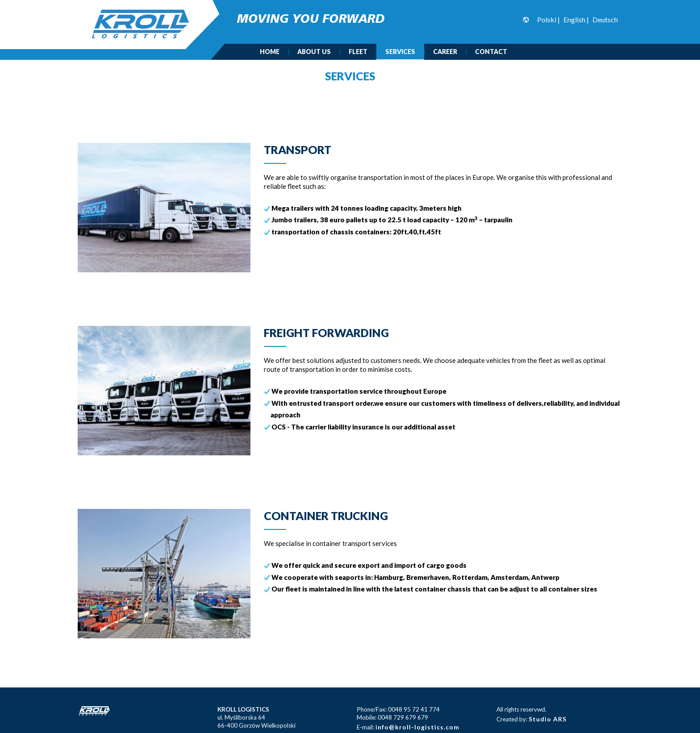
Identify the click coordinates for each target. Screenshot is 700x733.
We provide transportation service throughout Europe (359, 391)
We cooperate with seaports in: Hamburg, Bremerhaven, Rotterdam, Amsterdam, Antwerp (415, 577)
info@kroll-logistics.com (417, 727)
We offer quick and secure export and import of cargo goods (369, 565)
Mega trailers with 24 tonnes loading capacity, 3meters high (367, 208)
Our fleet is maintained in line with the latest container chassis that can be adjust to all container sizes (434, 589)
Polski (547, 19)
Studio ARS (548, 719)
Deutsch (605, 19)
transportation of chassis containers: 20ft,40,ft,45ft (356, 232)
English (574, 19)
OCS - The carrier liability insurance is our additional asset (363, 426)
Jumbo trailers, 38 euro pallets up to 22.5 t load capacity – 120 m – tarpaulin (392, 220)
